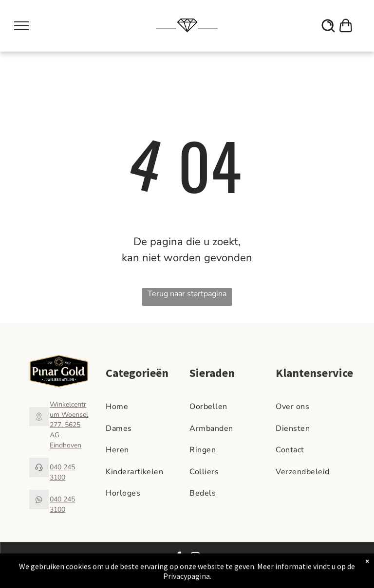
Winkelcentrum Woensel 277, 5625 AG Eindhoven (69, 425)
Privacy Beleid (335, 557)
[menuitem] (145, 407)
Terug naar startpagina (187, 294)
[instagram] (195, 558)
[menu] (21, 26)
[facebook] (179, 558)
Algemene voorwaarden (280, 557)
